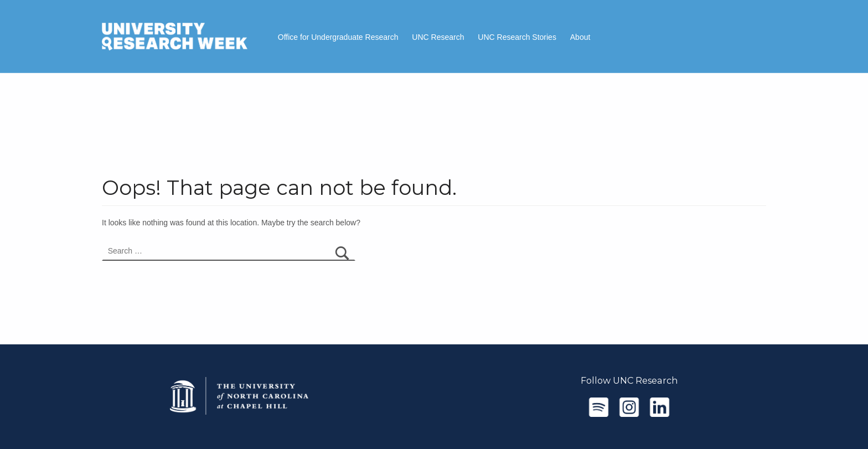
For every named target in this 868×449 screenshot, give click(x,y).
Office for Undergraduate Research (338, 37)
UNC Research (438, 37)
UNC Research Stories (517, 37)
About (580, 37)
